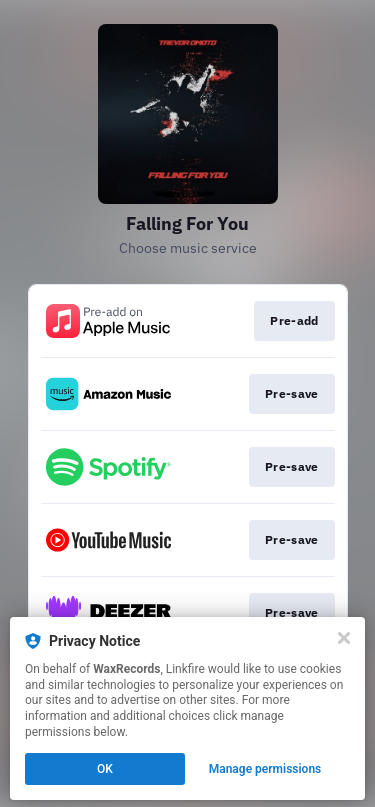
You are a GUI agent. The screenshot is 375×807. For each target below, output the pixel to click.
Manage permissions (265, 769)
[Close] (344, 638)
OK (105, 769)
